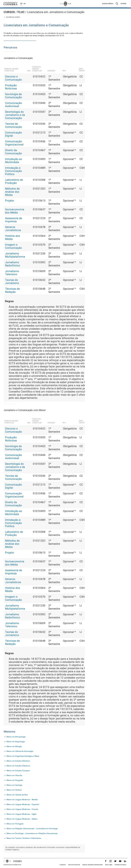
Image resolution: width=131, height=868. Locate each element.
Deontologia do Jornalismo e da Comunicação (15, 115)
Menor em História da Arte (17, 795)
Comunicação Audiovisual (13, 104)
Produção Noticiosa (11, 87)
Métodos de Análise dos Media (12, 192)
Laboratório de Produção (14, 181)
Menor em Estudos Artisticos (18, 761)
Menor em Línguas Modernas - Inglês (21, 814)
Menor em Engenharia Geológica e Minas (23, 756)
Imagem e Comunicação (13, 246)
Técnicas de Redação (12, 290)
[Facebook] (106, 861)
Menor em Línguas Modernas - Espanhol (23, 804)
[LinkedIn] (125, 861)
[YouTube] (120, 861)
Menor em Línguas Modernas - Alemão (22, 800)
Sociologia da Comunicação (13, 96)
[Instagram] (111, 861)
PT (21, 4)
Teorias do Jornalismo (12, 281)
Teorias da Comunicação (13, 125)
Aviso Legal (109, 865)
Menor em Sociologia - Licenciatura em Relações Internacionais (32, 833)
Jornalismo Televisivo (12, 273)
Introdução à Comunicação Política (13, 171)
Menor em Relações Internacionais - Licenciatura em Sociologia (32, 829)
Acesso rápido (108, 4)
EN (25, 4)
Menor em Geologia (14, 785)
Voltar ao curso (12, 17)
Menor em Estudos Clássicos (18, 766)
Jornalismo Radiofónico (13, 264)
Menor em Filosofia (14, 775)
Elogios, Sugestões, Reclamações (93, 865)
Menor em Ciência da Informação (20, 751)
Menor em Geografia (15, 780)
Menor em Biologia (14, 746)
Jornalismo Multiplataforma (15, 255)
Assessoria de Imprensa (14, 220)
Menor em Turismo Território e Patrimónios (24, 838)
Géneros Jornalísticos (13, 229)
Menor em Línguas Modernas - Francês (22, 809)
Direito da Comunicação (13, 152)
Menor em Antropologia (16, 737)
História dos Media (12, 237)
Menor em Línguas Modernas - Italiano (22, 819)
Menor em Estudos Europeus (18, 771)
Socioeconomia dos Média (15, 211)
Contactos (63, 865)
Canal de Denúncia (74, 865)
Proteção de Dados (120, 865)
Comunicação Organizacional (14, 143)
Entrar (123, 4)
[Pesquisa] (117, 4)
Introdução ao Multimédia (14, 161)
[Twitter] (115, 861)
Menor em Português (15, 824)
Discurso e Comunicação (13, 78)
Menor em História (14, 790)
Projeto (10, 201)
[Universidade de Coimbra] (11, 4)
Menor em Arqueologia (16, 742)
